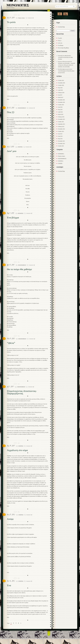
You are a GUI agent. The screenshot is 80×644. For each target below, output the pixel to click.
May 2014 (60, 139)
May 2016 (60, 110)
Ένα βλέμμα (13, 218)
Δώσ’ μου (12, 151)
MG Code (75, 632)
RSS (66, 14)
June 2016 (60, 107)
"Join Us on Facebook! (60, 14)
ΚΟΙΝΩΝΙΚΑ (21, 213)
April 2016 (60, 112)
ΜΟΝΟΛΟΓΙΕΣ (18, 5)
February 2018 (61, 93)
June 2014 (60, 136)
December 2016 (61, 100)
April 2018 (60, 90)
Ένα (9, 585)
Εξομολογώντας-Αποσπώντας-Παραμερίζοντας (22, 392)
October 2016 (61, 105)
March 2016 (61, 114)
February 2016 (61, 117)
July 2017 (60, 95)
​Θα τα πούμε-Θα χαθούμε (19, 269)
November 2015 (62, 119)
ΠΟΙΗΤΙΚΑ (20, 147)
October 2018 (61, 85)
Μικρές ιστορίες (22, 18)
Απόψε (10, 519)
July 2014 (60, 134)
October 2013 (61, 146)
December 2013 (61, 141)
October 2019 (61, 80)
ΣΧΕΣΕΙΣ (60, 163)
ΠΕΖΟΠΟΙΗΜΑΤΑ (22, 108)
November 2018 (62, 83)
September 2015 (62, 124)
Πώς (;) (11, 112)
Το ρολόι (11, 22)
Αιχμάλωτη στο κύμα (17, 450)
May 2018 (60, 88)
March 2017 (61, 97)
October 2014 (61, 131)
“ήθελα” (11, 343)
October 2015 (61, 122)
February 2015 (61, 127)
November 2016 (62, 102)
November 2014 (62, 129)
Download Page (61, 27)
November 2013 (62, 143)
